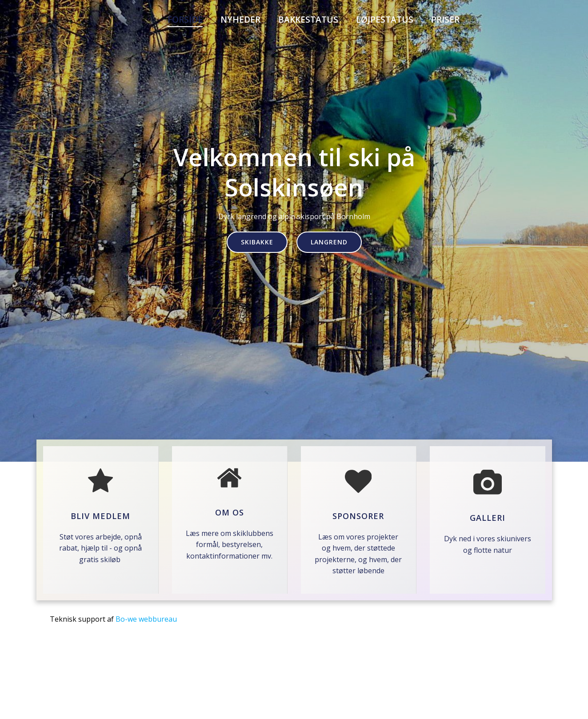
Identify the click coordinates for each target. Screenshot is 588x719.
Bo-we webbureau (146, 619)
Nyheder (240, 20)
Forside (185, 20)
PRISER (445, 20)
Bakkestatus (308, 20)
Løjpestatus (385, 20)
